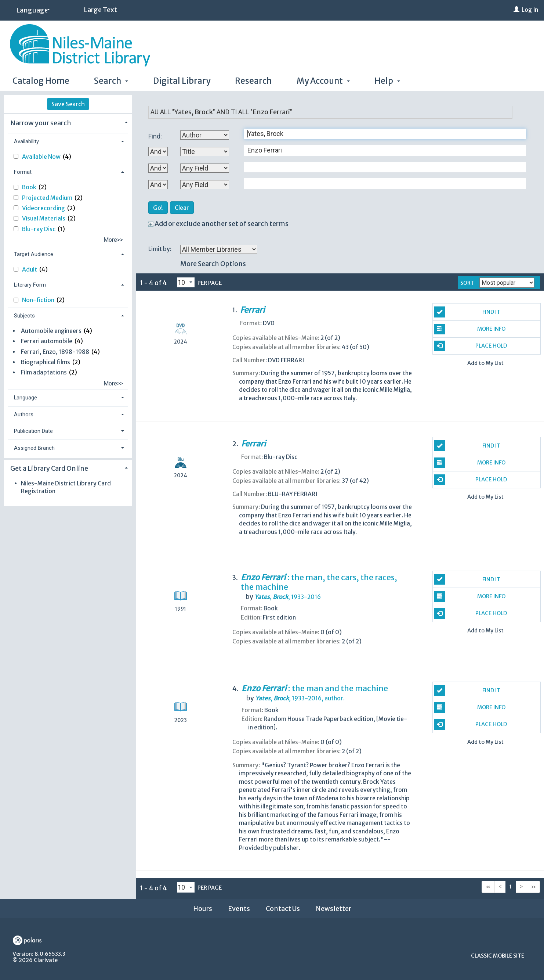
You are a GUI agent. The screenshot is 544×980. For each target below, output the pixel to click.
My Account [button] (323, 81)
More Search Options (213, 264)
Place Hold (471, 346)
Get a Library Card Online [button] (49, 468)
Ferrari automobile (47, 341)
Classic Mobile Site (498, 956)
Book (30, 187)
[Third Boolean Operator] (158, 185)
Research (253, 81)
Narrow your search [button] (41, 123)
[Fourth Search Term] (381, 184)
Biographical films (46, 362)
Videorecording (44, 208)
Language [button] (26, 398)
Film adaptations (44, 372)
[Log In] (516, 10)
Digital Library (182, 81)
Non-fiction (39, 300)
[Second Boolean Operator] (158, 168)
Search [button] (111, 81)
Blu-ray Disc (39, 229)
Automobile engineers (51, 331)
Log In (530, 10)
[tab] (68, 122)
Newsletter (333, 909)
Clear (182, 208)
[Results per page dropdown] (186, 283)
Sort (467, 283)
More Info (470, 329)
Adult (30, 270)
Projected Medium (48, 198)
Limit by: (160, 249)
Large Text (100, 10)
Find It (467, 312)
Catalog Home (41, 81)
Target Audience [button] (34, 254)
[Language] (32, 10)
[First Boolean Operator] (158, 152)
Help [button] (387, 81)
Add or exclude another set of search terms (218, 224)
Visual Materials (44, 218)
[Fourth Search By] (205, 185)
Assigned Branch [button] (34, 448)
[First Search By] (205, 135)
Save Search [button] (68, 104)
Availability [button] (26, 141)
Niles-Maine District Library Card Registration (66, 487)
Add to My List (485, 363)
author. (300, 698)
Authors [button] (24, 414)
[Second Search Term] (381, 150)
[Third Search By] (205, 168)
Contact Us (283, 909)
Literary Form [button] (30, 285)
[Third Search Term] (381, 167)
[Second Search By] (205, 152)
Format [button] (23, 172)
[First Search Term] (381, 134)
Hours (203, 909)
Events (239, 909)
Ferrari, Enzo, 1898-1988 (55, 352)
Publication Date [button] (33, 431)
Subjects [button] (24, 316)
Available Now (42, 157)
